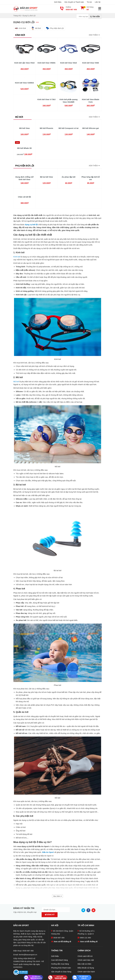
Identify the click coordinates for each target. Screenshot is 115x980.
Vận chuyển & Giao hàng (61, 968)
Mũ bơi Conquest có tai (69, 128)
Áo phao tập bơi (69, 177)
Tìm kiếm (95, 17)
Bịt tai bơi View (46, 177)
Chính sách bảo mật (86, 956)
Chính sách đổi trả (85, 953)
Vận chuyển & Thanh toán (74, 2)
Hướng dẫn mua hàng (60, 960)
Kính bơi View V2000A (24, 83)
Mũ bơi (16, 382)
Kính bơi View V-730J (47, 99)
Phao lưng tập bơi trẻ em (91, 178)
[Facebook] (89, 910)
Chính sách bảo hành (86, 968)
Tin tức (89, 2)
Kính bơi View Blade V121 (91, 101)
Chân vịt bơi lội (24, 197)
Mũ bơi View (24, 128)
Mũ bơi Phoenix (46, 128)
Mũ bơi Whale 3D (24, 148)
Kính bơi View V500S (46, 63)
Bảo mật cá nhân (84, 960)
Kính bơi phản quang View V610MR (69, 101)
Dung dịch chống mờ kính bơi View (24, 178)
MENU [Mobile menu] (100, 9)
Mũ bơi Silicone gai (91, 128)
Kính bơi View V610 (69, 63)
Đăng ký (68, 910)
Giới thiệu (58, 2)
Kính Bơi (20, 28)
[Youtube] (94, 910)
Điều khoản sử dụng (86, 964)
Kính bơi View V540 (91, 63)
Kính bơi (17, 257)
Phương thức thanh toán (61, 964)
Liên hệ (98, 2)
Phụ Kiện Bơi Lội (55, 28)
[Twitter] (84, 910)
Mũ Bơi (36, 28)
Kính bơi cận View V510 (24, 63)
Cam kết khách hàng (59, 956)
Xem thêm (94, 35)
